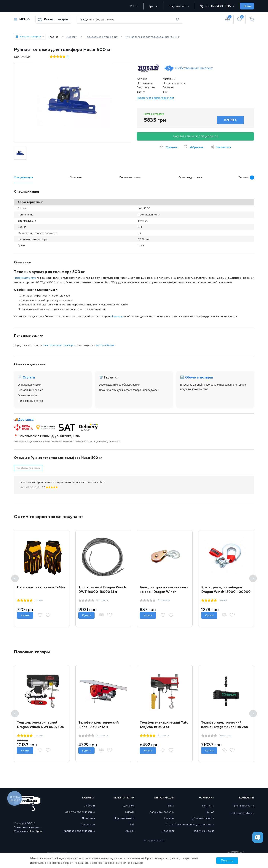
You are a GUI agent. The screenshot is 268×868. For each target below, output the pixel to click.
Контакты (208, 809)
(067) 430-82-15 (244, 809)
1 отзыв (40, 601)
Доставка (26, 420)
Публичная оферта (202, 822)
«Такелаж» (117, 316)
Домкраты (88, 822)
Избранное (194, 147)
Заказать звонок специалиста (196, 136)
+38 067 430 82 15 (217, 6)
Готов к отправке (154, 114)
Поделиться (223, 147)
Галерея (169, 822)
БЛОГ (171, 809)
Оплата (130, 816)
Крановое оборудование (79, 835)
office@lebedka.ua (243, 817)
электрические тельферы (59, 345)
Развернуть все (155, 844)
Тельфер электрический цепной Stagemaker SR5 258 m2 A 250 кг (225, 730)
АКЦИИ (130, 835)
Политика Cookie (204, 835)
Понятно (227, 860)
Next (253, 579)
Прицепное (88, 828)
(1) (68, 57)
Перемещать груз (25, 278)
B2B (132, 828)
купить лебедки (105, 345)
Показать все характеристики (155, 98)
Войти (248, 6)
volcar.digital (35, 835)
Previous (15, 579)
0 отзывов (103, 601)
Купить (26, 616)
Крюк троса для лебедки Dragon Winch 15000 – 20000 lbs (223, 593)
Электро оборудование (80, 816)
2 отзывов (164, 738)
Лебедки (90, 809)
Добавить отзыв (28, 468)
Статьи (170, 828)
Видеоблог (168, 835)
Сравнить (169, 147)
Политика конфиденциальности (194, 828)
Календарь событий (162, 816)
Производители (125, 822)
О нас (211, 816)
